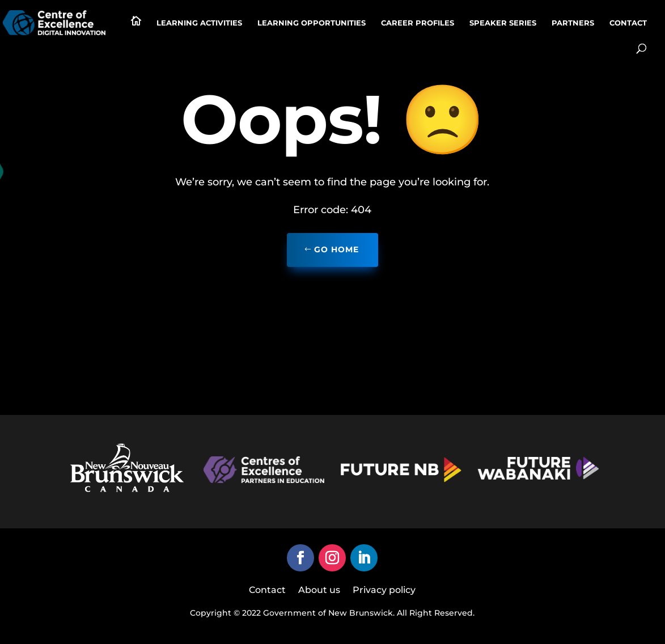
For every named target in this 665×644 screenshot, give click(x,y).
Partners (573, 23)
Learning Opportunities (312, 23)
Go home (336, 249)
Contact (628, 23)
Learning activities (199, 23)
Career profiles (418, 23)
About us (319, 591)
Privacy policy (384, 591)
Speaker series (503, 23)
